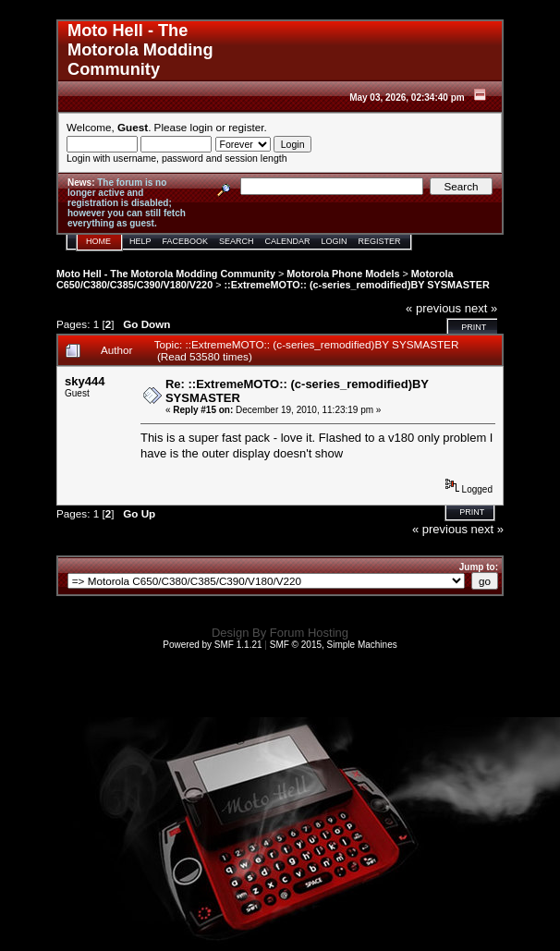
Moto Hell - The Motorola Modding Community (166, 274)
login (202, 127)
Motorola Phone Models (343, 274)
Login (335, 241)
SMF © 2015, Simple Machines (334, 645)
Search (237, 241)
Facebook (186, 241)
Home (98, 241)
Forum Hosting (309, 633)
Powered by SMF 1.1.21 (212, 645)
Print (474, 327)
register (246, 127)
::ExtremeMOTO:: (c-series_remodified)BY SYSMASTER (357, 285)
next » (481, 308)
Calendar (288, 241)
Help (140, 241)
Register (380, 241)
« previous (433, 308)
